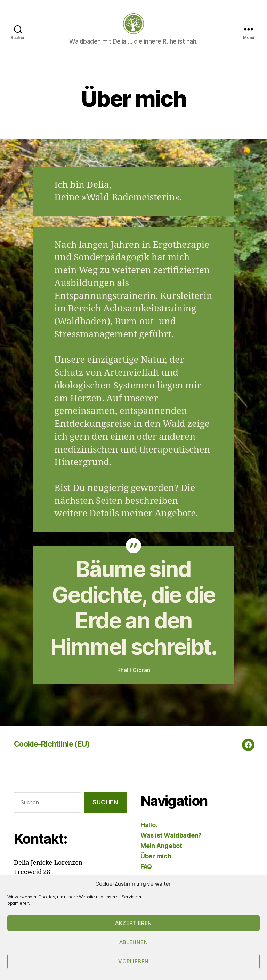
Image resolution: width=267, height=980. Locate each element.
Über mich (156, 867)
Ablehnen (134, 942)
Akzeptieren (133, 923)
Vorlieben (133, 961)
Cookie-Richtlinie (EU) (56, 754)
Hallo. (149, 835)
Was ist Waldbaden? (171, 846)
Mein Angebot (161, 856)
